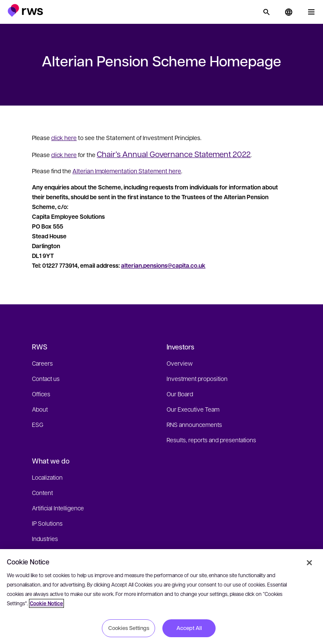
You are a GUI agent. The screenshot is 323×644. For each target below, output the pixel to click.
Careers (42, 363)
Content (42, 492)
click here (64, 137)
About (40, 409)
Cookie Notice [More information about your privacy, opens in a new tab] (46, 603)
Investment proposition (197, 378)
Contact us (46, 378)
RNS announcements (194, 424)
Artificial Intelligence (58, 508)
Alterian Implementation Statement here (127, 171)
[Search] (266, 12)
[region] (161, 597)
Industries (45, 538)
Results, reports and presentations (211, 440)
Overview (180, 363)
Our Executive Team (193, 409)
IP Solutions (47, 523)
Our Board (180, 394)
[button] (25, 10)
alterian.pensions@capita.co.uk (163, 265)
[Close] (309, 563)
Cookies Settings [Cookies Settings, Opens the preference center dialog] (129, 628)
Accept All (189, 628)
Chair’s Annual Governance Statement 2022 (174, 154)
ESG (38, 424)
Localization (47, 477)
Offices (41, 394)
